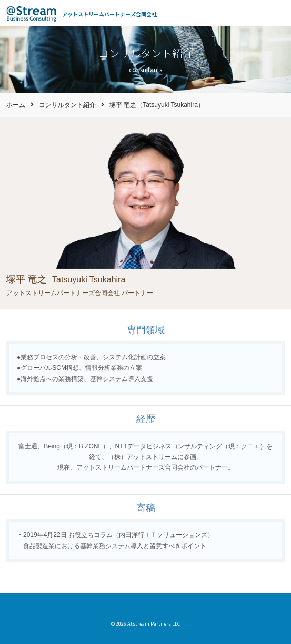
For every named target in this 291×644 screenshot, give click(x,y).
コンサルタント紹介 (67, 105)
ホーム (16, 105)
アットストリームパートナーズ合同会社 (109, 14)
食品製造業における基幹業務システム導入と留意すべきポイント (115, 546)
